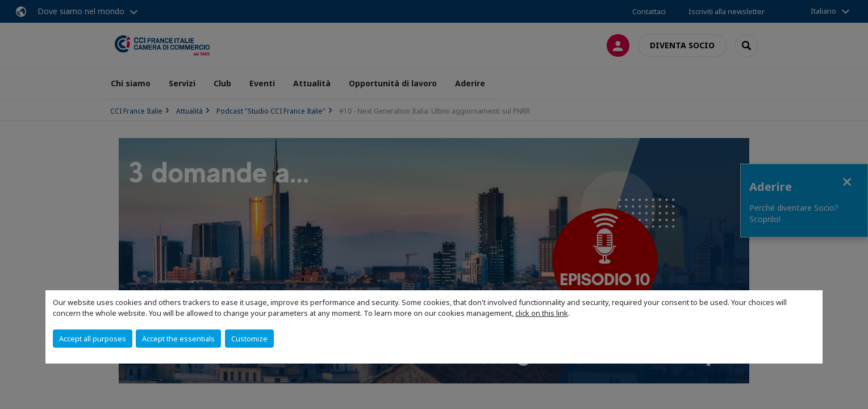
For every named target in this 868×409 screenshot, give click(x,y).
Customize (249, 339)
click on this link (542, 313)
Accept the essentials (178, 339)
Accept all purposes (93, 339)
